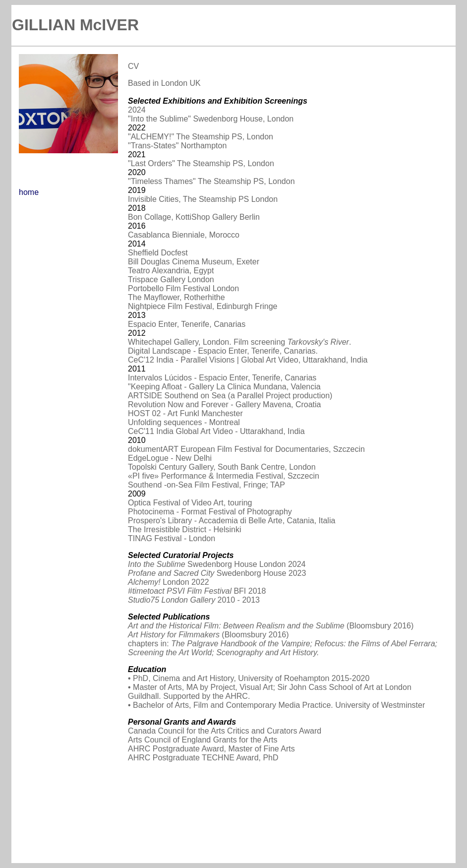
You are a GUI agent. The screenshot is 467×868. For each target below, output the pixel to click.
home (29, 192)
